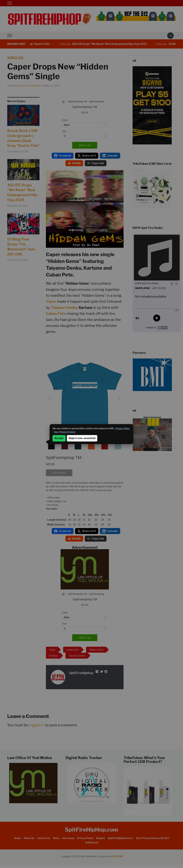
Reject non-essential (82, 438)
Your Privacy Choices (65, 432)
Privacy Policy (123, 428)
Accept (59, 438)
